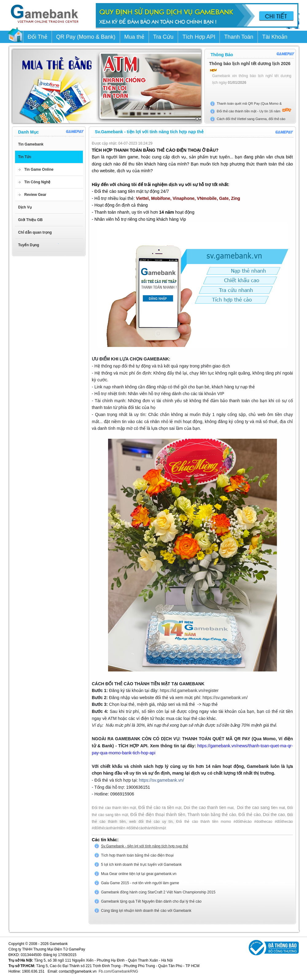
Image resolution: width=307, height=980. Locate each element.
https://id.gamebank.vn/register (189, 690)
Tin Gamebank (31, 144)
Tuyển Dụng (29, 245)
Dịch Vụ (25, 207)
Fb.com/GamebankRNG (118, 971)
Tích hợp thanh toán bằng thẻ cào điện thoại (137, 855)
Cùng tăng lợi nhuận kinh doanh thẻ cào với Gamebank (146, 911)
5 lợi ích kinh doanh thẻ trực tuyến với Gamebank (141, 865)
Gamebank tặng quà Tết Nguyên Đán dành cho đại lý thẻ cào (151, 901)
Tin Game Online (39, 169)
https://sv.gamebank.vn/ (225, 698)
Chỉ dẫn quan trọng (35, 232)
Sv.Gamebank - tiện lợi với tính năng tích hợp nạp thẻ (145, 846)
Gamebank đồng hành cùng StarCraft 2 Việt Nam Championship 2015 (158, 892)
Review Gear (35, 195)
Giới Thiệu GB (30, 220)
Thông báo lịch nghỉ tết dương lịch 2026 (250, 64)
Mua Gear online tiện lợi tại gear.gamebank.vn (139, 874)
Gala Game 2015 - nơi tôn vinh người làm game (140, 883)
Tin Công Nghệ (37, 182)
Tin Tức (25, 157)
